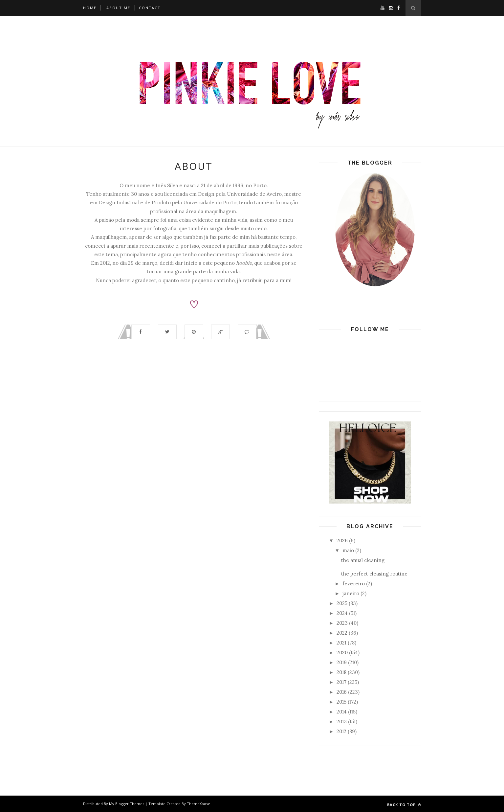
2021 (341, 643)
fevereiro (354, 584)
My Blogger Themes (127, 804)
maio (348, 550)
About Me (118, 8)
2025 (342, 603)
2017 (341, 682)
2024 (342, 613)
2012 (341, 731)
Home (90, 8)
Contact (150, 8)
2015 (341, 702)
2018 (341, 672)
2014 (342, 712)
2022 (342, 633)
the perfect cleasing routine (374, 574)
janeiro (351, 593)
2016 (342, 692)
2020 (342, 653)
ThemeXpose (198, 804)
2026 (342, 541)
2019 (342, 662)
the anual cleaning (363, 560)
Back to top (404, 805)
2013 (342, 722)
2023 (342, 623)
